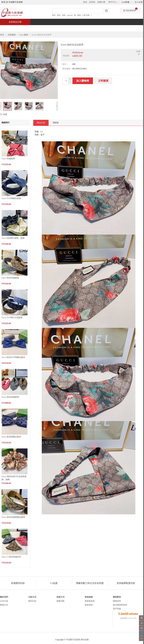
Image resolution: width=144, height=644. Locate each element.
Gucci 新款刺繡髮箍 (10, 278)
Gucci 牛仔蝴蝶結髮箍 (11, 198)
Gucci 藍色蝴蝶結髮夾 (11, 437)
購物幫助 (117, 597)
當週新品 (50, 28)
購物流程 (117, 601)
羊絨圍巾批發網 (73, 640)
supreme (70, 15)
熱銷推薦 (71, 28)
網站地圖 (85, 640)
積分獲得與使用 (120, 605)
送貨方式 (60, 597)
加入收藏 (139, 2)
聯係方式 (4, 605)
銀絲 (79, 15)
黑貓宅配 (60, 601)
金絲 (64, 15)
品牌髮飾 (12, 35)
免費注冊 (101, 2)
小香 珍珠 (86, 15)
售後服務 (89, 597)
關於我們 (4, 597)
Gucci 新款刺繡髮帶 (10, 397)
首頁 (11, 28)
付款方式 (32, 597)
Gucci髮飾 (24, 35)
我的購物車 (131, 11)
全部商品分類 (15, 22)
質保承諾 (89, 605)
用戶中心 (112, 2)
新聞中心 (92, 28)
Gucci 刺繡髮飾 (8, 159)
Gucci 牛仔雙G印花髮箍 (12, 318)
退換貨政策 (90, 601)
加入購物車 (83, 81)
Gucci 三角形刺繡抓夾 (11, 557)
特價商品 (29, 28)
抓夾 (54, 15)
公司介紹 (4, 601)
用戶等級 (117, 609)
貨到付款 (32, 601)
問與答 (111, 28)
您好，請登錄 (89, 2)
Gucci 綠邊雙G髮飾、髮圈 (13, 238)
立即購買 (103, 81)
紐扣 (59, 15)
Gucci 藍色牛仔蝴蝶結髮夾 (13, 357)
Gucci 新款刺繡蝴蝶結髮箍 (13, 517)
